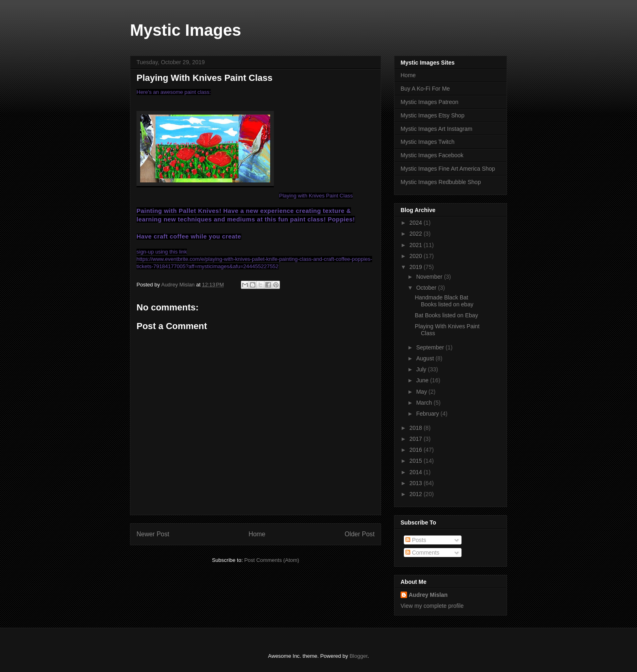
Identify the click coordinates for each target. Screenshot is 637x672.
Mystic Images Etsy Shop (432, 115)
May (422, 392)
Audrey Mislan (428, 595)
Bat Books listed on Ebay (446, 315)
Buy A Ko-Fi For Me (425, 89)
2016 (417, 450)
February (428, 414)
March (425, 403)
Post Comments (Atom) (272, 560)
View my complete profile (432, 606)
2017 (417, 439)
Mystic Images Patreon (429, 102)
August (426, 358)
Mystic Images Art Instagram (437, 129)
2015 (417, 461)
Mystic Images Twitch (428, 142)
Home (257, 534)
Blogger (358, 656)
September (431, 347)
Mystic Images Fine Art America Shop (448, 169)
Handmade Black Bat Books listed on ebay (444, 301)
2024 (417, 223)
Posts (416, 540)
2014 (417, 472)
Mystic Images (185, 30)
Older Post (360, 534)
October (427, 288)
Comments (422, 553)
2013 (417, 483)
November (430, 277)
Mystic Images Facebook (432, 155)
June (423, 380)
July (422, 369)
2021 (417, 245)
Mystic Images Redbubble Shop (441, 182)
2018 (417, 428)
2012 (417, 494)
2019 (417, 267)
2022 (417, 234)
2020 (417, 256)
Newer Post (153, 534)
